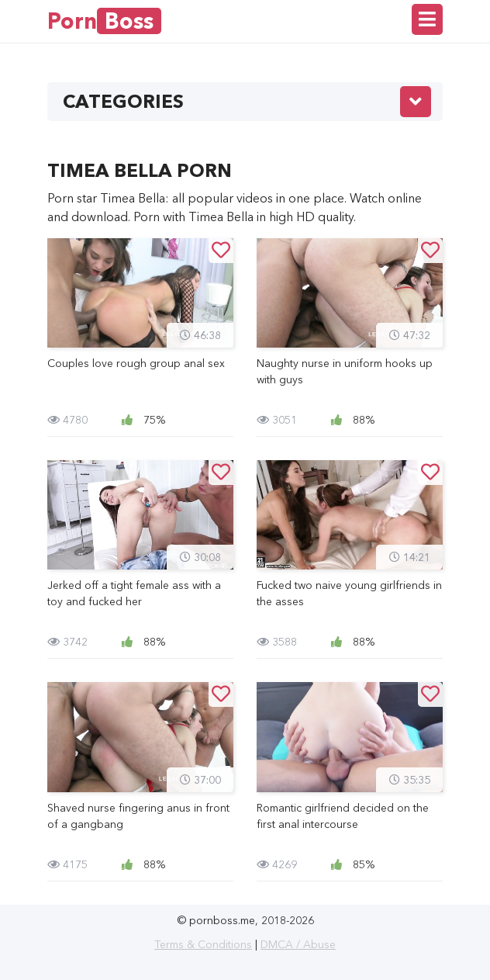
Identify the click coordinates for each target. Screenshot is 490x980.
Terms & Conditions (203, 944)
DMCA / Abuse (298, 944)
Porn (104, 21)
